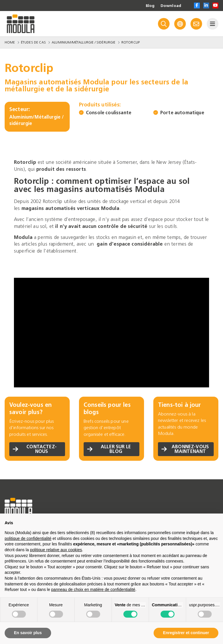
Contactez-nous (35, 449)
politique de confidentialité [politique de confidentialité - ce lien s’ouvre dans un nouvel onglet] (28, 538)
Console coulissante (109, 113)
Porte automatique (182, 113)
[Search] (164, 24)
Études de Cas (33, 42)
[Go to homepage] (21, 24)
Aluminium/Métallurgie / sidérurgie (83, 42)
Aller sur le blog (109, 449)
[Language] (180, 24)
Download (171, 6)
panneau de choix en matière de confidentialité (93, 589)
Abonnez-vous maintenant (185, 449)
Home (10, 42)
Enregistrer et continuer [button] (186, 633)
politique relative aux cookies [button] (56, 550)
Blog (150, 6)
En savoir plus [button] (28, 633)
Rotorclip (131, 42)
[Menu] (213, 24)
